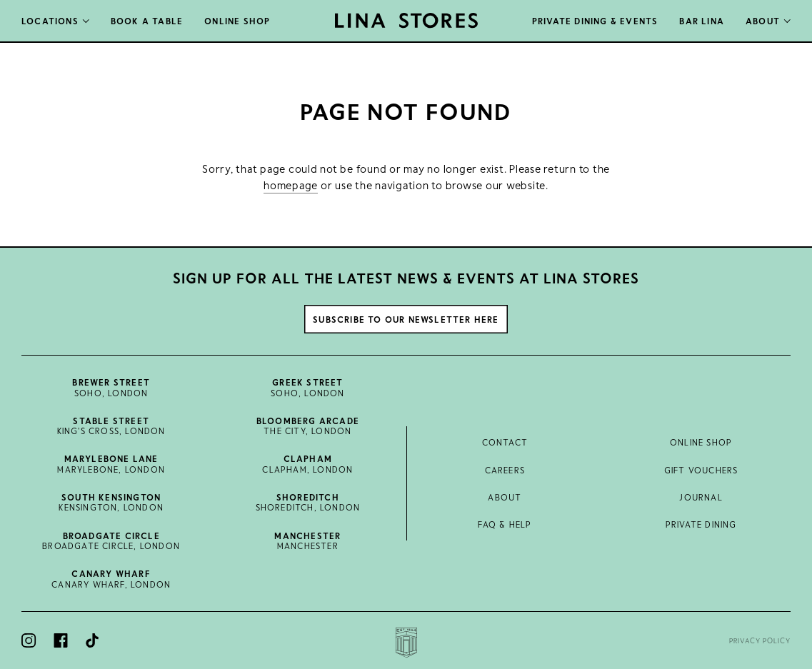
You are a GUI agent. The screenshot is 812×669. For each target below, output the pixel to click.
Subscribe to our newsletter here (406, 319)
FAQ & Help (505, 524)
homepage (291, 185)
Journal (701, 497)
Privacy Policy (760, 640)
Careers (505, 470)
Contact (505, 442)
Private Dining (701, 524)
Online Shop (701, 442)
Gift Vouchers (701, 470)
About (505, 497)
